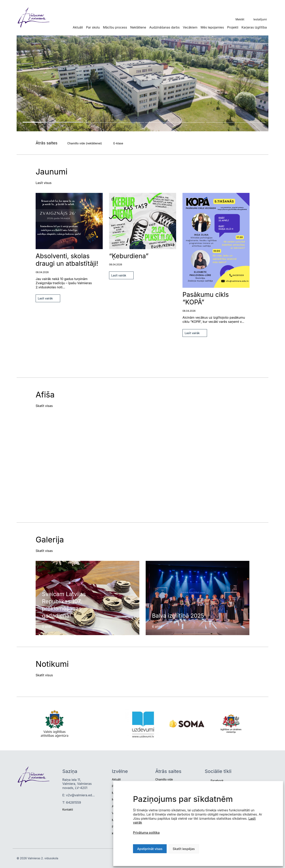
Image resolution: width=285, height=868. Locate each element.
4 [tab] (236, 122)
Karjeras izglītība (254, 27)
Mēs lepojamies (212, 27)
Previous (18, 195)
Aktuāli (78, 27)
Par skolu (93, 27)
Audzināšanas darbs (164, 27)
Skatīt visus (44, 675)
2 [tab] (114, 122)
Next (18, 208)
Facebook (217, 781)
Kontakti (68, 809)
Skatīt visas (44, 406)
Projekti (233, 27)
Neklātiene (138, 27)
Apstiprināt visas (150, 849)
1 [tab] (53, 122)
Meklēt (240, 19)
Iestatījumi (260, 19)
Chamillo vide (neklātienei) (85, 143)
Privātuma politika (146, 833)
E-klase (118, 143)
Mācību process (115, 27)
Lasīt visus (44, 183)
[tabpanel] (142, 83)
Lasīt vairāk (45, 298)
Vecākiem (190, 27)
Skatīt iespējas (184, 849)
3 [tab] (175, 122)
